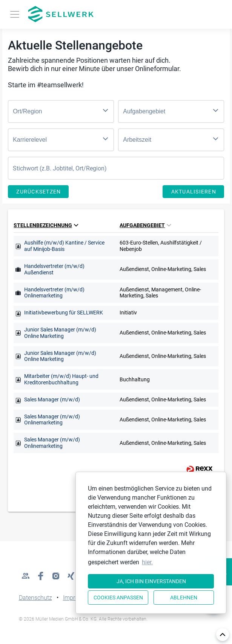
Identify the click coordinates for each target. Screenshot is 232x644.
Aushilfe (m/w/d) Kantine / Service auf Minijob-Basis (64, 246)
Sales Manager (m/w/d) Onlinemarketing (52, 420)
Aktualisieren (194, 192)
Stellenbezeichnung (46, 225)
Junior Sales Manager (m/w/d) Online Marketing (60, 333)
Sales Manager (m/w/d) (52, 399)
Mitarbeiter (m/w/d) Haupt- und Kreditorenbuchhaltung (61, 379)
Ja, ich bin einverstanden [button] (151, 581)
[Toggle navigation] (15, 14)
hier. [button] (147, 562)
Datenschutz (35, 598)
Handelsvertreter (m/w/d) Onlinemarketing (54, 293)
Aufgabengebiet (145, 225)
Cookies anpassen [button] (118, 598)
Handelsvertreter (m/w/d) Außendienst (54, 269)
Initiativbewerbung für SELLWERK (64, 313)
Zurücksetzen (38, 192)
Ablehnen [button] (184, 598)
